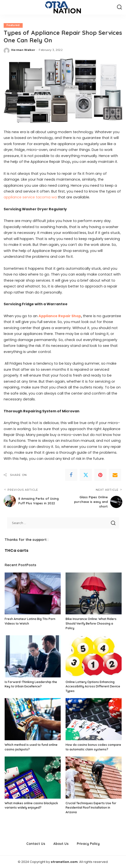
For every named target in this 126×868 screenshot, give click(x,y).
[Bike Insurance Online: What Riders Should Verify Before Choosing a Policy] (94, 593)
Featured (13, 25)
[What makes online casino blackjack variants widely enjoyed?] (33, 777)
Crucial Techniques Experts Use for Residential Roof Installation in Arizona (91, 807)
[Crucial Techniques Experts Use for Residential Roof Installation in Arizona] (94, 777)
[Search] (119, 7)
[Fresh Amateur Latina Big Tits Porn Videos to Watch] (33, 593)
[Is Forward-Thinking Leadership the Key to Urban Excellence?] (33, 656)
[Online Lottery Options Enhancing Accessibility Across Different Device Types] (94, 656)
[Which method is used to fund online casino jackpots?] (33, 719)
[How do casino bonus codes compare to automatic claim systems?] (94, 719)
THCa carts (16, 550)
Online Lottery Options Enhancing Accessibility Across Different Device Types (93, 686)
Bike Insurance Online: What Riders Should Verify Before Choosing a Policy (91, 623)
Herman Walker (23, 50)
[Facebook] (71, 475)
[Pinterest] (100, 475)
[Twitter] (86, 475)
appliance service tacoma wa (30, 197)
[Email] (115, 475)
